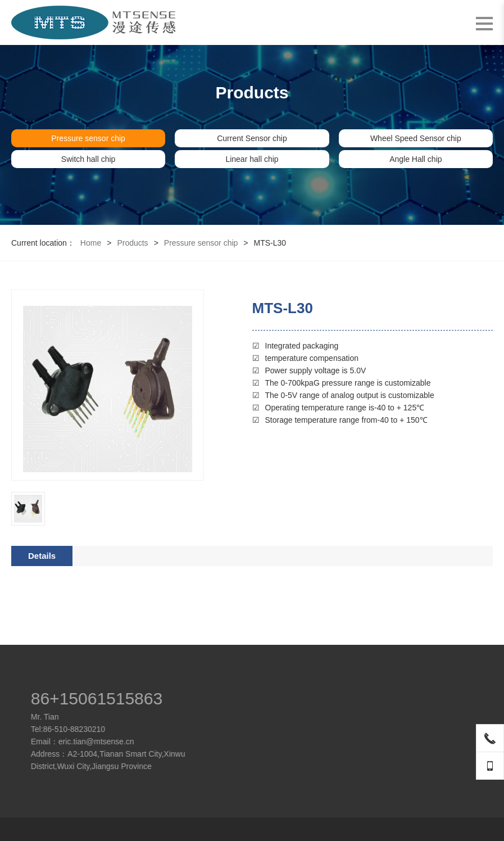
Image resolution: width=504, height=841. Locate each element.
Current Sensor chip (252, 138)
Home (91, 243)
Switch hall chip (88, 159)
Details (42, 556)
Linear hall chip (252, 159)
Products (132, 243)
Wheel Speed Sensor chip (416, 138)
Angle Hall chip (416, 159)
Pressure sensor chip (88, 138)
